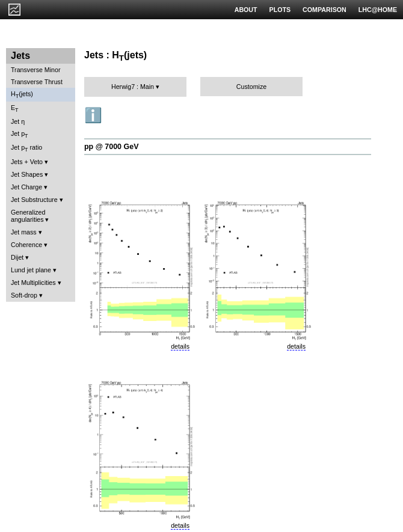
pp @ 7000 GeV (111, 147)
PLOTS (280, 10)
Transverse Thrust (37, 82)
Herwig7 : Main (133, 87)
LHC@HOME (378, 10)
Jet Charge (26, 187)
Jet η (18, 121)
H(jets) (22, 95)
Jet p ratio (26, 148)
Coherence (26, 245)
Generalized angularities (28, 216)
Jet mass (24, 232)
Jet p (20, 134)
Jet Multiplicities (33, 283)
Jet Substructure (34, 200)
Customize (251, 87)
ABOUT (246, 10)
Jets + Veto (27, 162)
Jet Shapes (27, 174)
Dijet (17, 257)
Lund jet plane (31, 270)
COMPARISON (325, 10)
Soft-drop (24, 295)
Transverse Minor (36, 70)
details (180, 346)
